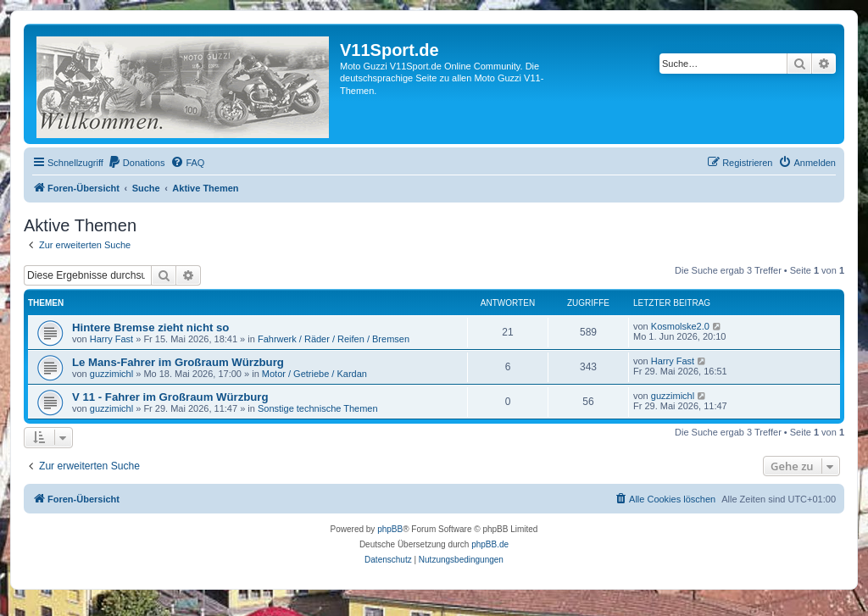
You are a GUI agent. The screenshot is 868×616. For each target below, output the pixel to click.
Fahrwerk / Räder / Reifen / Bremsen (334, 339)
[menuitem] (136, 163)
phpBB (390, 529)
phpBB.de (490, 544)
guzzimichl (111, 374)
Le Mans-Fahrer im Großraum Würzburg (178, 362)
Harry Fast (111, 339)
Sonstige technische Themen (318, 408)
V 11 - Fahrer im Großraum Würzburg (170, 397)
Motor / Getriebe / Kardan (314, 374)
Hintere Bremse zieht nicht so (150, 327)
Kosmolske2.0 (680, 326)
